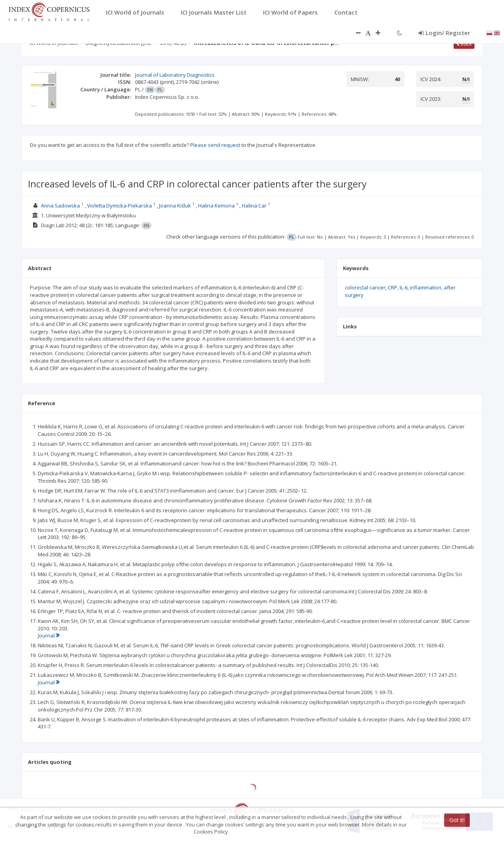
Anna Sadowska (60, 206)
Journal (49, 635)
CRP (393, 287)
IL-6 (404, 287)
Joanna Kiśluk (175, 206)
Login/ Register (444, 33)
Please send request (215, 145)
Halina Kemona (216, 206)
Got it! (457, 820)
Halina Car (254, 206)
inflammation (426, 287)
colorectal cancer (365, 287)
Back (464, 44)
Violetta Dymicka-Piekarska (120, 206)
